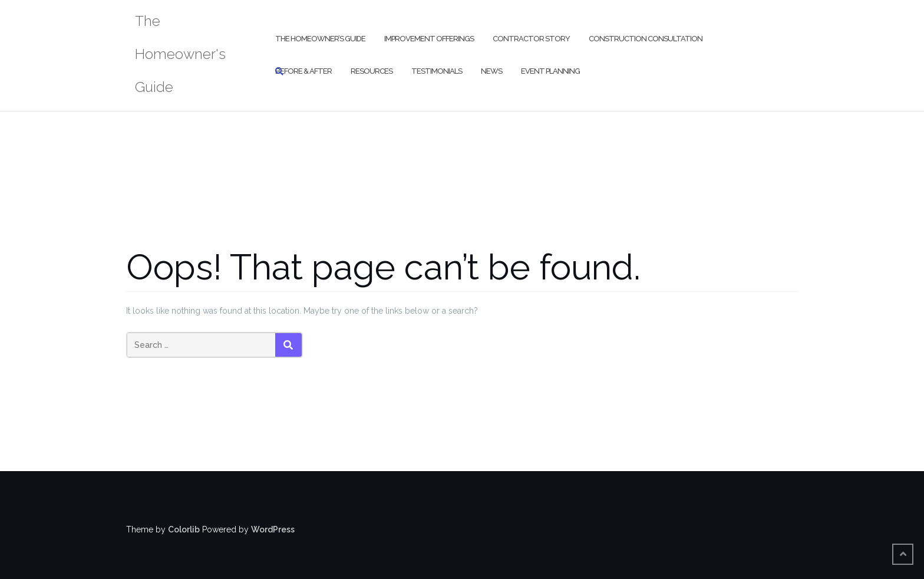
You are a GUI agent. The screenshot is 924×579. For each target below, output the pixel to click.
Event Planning (550, 71)
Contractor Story (531, 39)
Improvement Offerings (429, 39)
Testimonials (437, 71)
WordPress (273, 529)
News (491, 71)
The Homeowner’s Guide (320, 39)
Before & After (303, 71)
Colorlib (184, 529)
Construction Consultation (646, 39)
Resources (372, 71)
